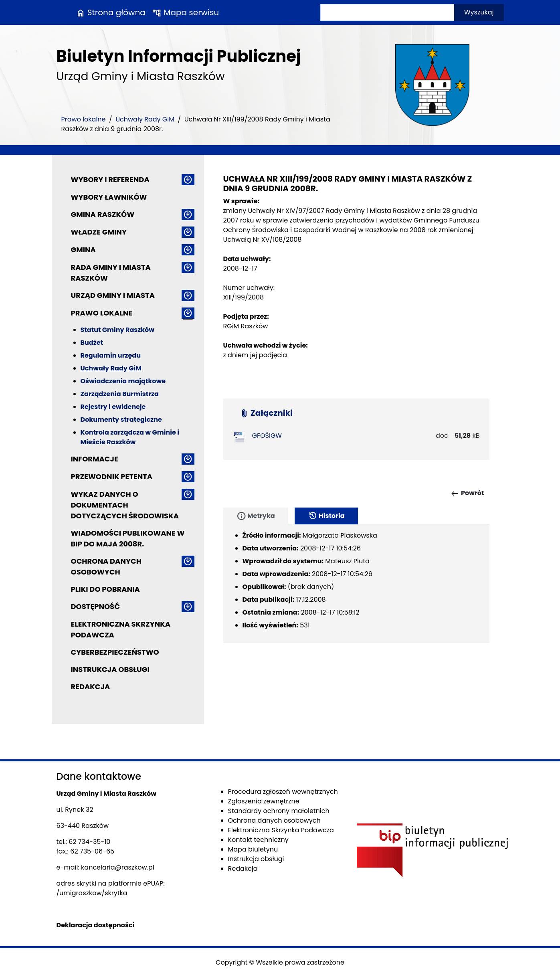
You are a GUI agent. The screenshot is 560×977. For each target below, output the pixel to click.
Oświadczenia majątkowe (123, 381)
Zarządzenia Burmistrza (120, 394)
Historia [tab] (326, 516)
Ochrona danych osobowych (106, 566)
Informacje (95, 459)
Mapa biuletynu (253, 849)
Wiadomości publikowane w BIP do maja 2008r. (128, 538)
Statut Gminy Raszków (118, 330)
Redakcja (91, 687)
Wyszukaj (479, 12)
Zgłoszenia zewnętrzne (264, 801)
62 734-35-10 (89, 842)
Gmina (83, 250)
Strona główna (111, 12)
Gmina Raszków (103, 214)
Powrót (467, 494)
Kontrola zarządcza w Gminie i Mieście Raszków (130, 437)
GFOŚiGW (267, 436)
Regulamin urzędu (111, 355)
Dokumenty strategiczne (121, 420)
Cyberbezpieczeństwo (115, 652)
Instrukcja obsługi (110, 669)
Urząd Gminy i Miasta (113, 295)
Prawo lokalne (84, 119)
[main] (356, 288)
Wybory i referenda (110, 179)
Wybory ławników (109, 197)
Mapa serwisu (185, 12)
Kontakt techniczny (258, 840)
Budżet (92, 343)
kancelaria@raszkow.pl (118, 867)
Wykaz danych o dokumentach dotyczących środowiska (125, 505)
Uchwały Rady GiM (145, 119)
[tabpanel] (356, 584)
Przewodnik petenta (112, 476)
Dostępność (95, 606)
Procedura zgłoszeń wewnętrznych (283, 792)
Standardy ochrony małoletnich (279, 811)
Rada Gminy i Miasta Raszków (111, 273)
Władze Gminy (99, 232)
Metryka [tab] (256, 516)
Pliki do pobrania (105, 589)
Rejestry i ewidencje (113, 407)
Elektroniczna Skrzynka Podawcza (121, 629)
